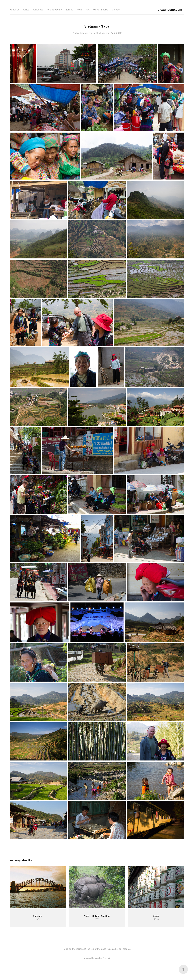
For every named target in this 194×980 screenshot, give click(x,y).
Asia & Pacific (54, 10)
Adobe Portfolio (103, 958)
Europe (69, 10)
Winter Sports (101, 10)
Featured (15, 10)
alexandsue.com (169, 10)
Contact (116, 10)
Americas (38, 10)
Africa (26, 10)
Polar (80, 10)
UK (88, 10)
